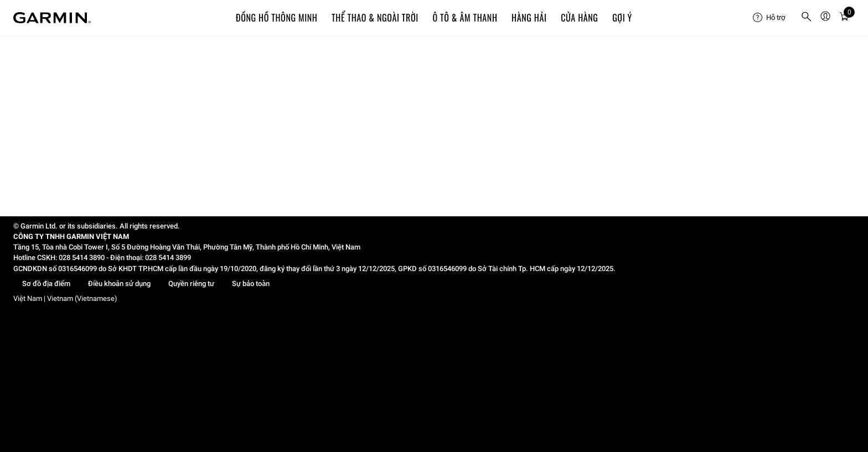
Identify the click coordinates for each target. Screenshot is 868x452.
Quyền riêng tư (191, 284)
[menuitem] (772, 18)
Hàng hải (529, 18)
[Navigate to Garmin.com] (52, 18)
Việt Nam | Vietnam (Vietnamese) (65, 298)
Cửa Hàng (579, 18)
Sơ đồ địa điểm (46, 284)
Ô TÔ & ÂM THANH (465, 18)
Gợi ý (622, 18)
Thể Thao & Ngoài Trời (375, 18)
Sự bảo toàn (251, 284)
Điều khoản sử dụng (119, 284)
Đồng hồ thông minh (277, 18)
